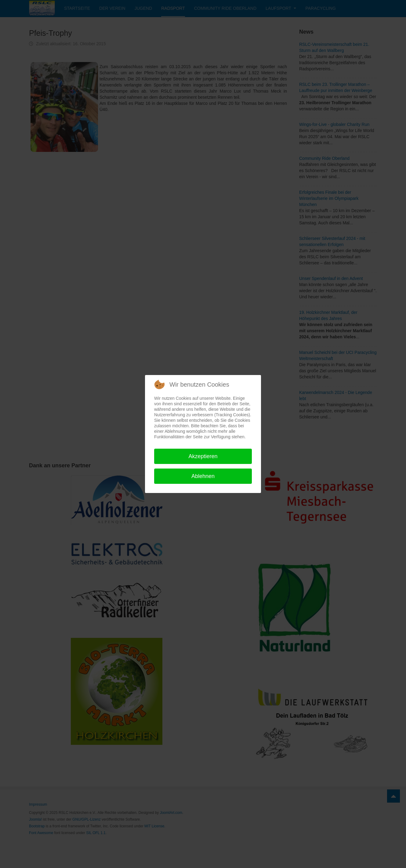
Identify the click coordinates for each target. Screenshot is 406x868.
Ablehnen (203, 476)
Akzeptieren (203, 456)
